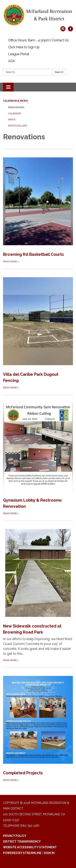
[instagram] (63, 30)
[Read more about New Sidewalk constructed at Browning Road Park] (38, 592)
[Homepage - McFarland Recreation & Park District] (38, 15)
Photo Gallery (18, 126)
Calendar (14, 113)
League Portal (19, 54)
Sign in (49, 853)
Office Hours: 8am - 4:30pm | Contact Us (38, 40)
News (12, 120)
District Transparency (22, 842)
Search (59, 72)
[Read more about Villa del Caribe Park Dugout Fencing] (38, 329)
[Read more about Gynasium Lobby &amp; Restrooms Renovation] (38, 455)
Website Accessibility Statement (30, 847)
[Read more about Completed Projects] (38, 725)
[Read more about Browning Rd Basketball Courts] (38, 206)
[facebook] (70, 30)
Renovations (16, 107)
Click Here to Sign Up (24, 47)
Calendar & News (15, 101)
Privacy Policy (15, 836)
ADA (12, 61)
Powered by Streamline (22, 853)
